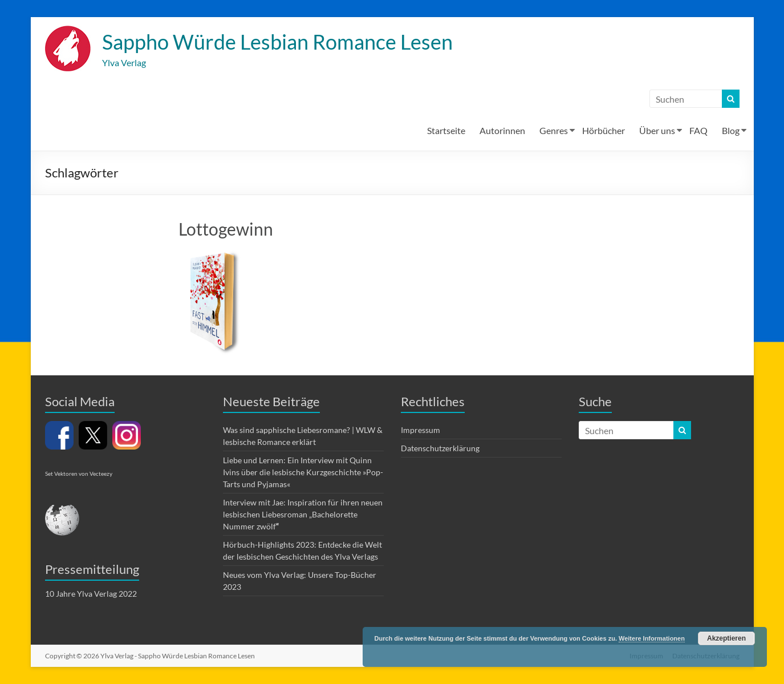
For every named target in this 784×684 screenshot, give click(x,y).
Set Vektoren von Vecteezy (79, 473)
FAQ (698, 130)
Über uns (657, 130)
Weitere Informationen (652, 638)
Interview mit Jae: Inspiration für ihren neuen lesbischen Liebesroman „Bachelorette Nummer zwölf (303, 514)
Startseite (446, 130)
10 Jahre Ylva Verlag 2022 (91, 594)
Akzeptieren (726, 638)
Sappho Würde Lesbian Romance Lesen (277, 42)
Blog (731, 130)
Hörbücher (604, 130)
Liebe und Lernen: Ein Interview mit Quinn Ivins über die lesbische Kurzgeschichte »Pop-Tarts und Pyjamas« (303, 472)
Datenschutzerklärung (440, 448)
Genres (554, 130)
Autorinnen (502, 130)
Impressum (421, 430)
